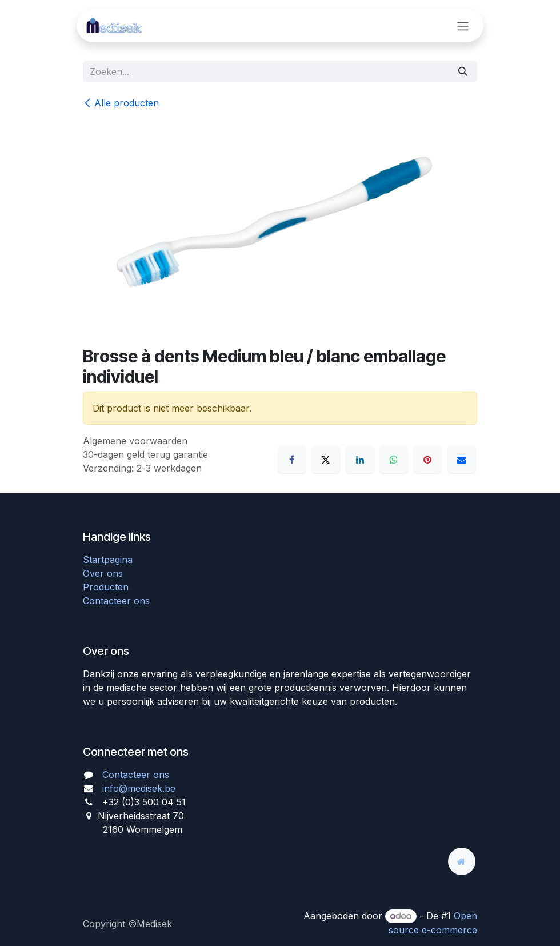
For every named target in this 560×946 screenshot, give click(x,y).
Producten (106, 587)
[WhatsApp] (394, 460)
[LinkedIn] (360, 460)
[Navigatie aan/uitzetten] (463, 26)
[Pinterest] (427, 460)
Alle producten (121, 103)
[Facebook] (292, 460)
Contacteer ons (116, 601)
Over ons (103, 573)
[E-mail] (462, 460)
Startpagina (108, 560)
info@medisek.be (139, 788)
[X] (326, 460)
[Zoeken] (463, 71)
